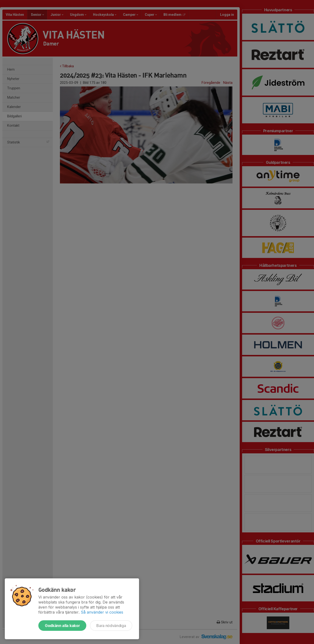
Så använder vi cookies (102, 612)
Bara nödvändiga (111, 626)
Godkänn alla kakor (62, 626)
